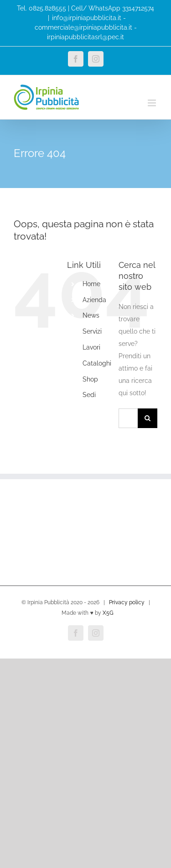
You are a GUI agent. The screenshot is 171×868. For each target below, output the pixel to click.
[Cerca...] (128, 418)
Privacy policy (127, 602)
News (91, 315)
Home (91, 284)
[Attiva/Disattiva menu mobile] (153, 103)
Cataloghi (97, 363)
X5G (108, 613)
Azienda (94, 300)
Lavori (91, 347)
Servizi (92, 331)
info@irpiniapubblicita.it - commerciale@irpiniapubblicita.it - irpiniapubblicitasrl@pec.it (86, 27)
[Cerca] (148, 418)
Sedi (89, 395)
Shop (90, 379)
